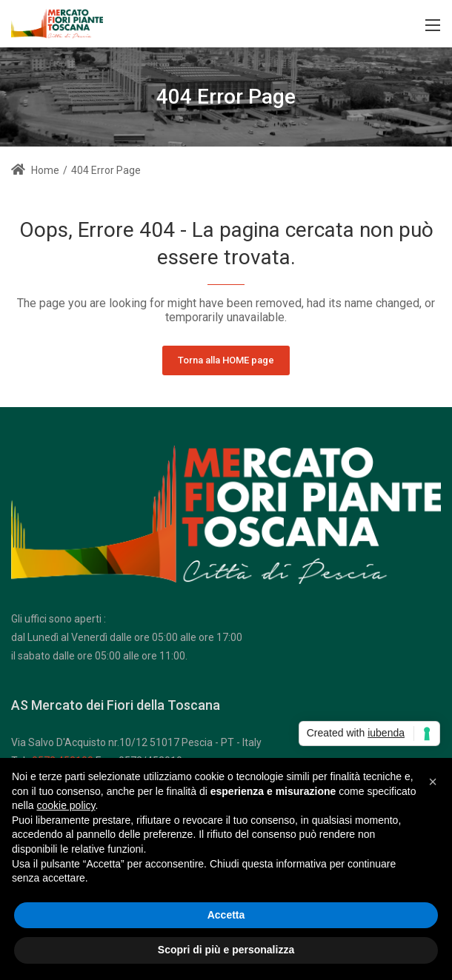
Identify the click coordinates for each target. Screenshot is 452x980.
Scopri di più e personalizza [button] (226, 950)
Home (35, 170)
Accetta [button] (226, 915)
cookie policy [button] (66, 805)
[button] (433, 782)
